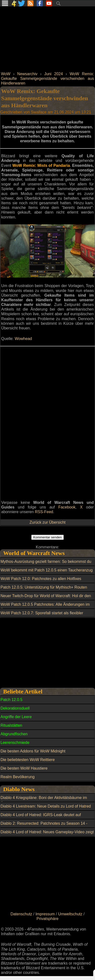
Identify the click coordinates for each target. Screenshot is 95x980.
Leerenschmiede (15, 743)
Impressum (45, 914)
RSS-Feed (44, 512)
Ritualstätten (11, 725)
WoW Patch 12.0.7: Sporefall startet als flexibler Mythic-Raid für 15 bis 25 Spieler (42, 616)
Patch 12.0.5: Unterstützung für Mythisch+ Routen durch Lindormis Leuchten (44, 590)
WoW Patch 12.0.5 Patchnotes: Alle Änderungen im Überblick (45, 607)
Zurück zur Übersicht (48, 522)
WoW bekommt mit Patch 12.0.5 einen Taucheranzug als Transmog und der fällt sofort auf (47, 573)
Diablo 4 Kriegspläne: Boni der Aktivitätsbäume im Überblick (44, 800)
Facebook (67, 507)
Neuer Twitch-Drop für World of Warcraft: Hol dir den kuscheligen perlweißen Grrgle (46, 599)
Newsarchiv (27, 74)
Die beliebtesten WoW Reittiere (28, 760)
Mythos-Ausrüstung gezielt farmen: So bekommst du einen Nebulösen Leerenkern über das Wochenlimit (46, 564)
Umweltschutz (70, 914)
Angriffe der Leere (16, 717)
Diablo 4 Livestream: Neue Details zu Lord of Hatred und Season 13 (46, 809)
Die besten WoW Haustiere (24, 768)
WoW (6, 74)
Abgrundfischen (14, 734)
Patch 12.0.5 (11, 700)
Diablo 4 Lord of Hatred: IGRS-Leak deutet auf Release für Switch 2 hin (41, 818)
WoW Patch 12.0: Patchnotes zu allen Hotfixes (41, 579)
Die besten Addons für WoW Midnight (33, 751)
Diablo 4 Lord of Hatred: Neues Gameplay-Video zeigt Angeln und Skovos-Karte (47, 835)
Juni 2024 (53, 74)
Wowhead (23, 339)
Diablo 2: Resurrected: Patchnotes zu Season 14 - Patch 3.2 (44, 826)
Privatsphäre (48, 919)
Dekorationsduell (15, 708)
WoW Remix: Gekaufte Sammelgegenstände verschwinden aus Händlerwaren (47, 79)
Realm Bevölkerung (18, 777)
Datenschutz (21, 914)
